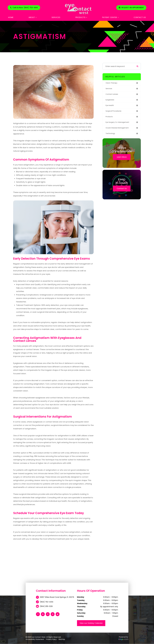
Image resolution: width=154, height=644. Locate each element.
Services (56, 17)
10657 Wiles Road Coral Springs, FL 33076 (57, 597)
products (110, 118)
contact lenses (112, 95)
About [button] (33, 17)
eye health (110, 106)
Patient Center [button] (110, 17)
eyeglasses (110, 100)
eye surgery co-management (119, 124)
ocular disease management (118, 129)
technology (111, 135)
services (109, 89)
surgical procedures (114, 112)
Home (11, 17)
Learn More (122, 159)
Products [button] (81, 17)
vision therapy (112, 83)
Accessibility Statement (35, 639)
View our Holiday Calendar (91, 623)
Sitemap (62, 639)
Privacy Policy (51, 639)
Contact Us (140, 17)
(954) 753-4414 (47, 602)
